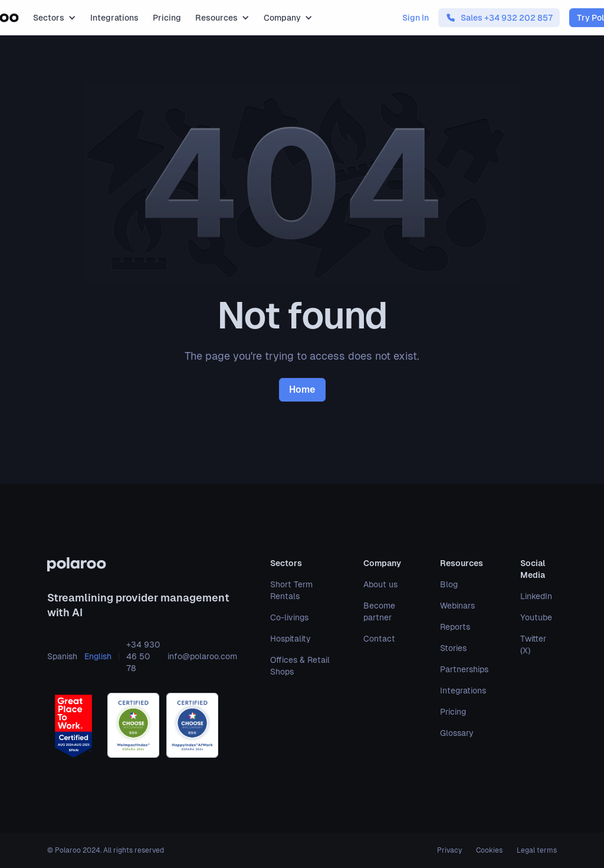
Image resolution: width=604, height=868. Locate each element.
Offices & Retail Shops (300, 666)
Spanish (62, 656)
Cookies (489, 850)
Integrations (114, 18)
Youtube (536, 617)
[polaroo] (142, 564)
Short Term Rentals (291, 590)
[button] (55, 18)
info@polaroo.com (202, 656)
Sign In (416, 18)
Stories (453, 648)
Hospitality (290, 639)
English (98, 656)
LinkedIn (536, 596)
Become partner (379, 611)
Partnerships (464, 669)
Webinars (457, 606)
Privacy (449, 850)
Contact (379, 639)
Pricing (167, 18)
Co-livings (289, 617)
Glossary (457, 733)
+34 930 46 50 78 (143, 656)
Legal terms (537, 850)
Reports (455, 627)
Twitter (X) (533, 645)
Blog (449, 584)
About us (380, 584)
